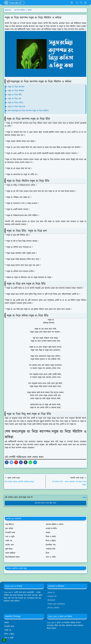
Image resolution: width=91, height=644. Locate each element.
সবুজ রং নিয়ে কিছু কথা (16, 107)
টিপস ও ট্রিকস (9, 634)
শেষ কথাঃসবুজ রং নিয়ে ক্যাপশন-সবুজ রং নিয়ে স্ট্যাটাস (28, 111)
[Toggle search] (81, 3)
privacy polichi (53, 608)
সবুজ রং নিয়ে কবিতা (16, 103)
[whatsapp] (72, 3)
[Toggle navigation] (85, 3)
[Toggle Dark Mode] (77, 3)
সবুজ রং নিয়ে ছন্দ (14, 99)
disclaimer (51, 600)
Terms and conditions (56, 604)
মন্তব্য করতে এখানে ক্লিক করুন (46, 503)
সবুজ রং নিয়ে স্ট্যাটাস (16, 91)
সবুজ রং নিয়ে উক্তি (15, 95)
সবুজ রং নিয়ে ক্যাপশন (16, 87)
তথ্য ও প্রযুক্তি (9, 638)
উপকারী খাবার (9, 626)
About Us (51, 592)
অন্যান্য (7, 623)
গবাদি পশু (8, 630)
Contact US (52, 596)
